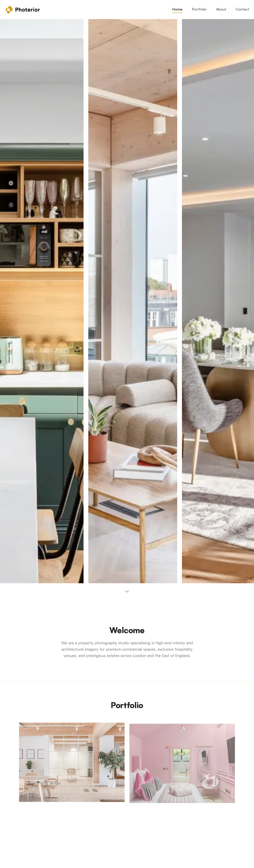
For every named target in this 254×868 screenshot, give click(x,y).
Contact (242, 9)
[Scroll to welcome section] (127, 593)
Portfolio (199, 9)
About (221, 9)
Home (177, 9)
